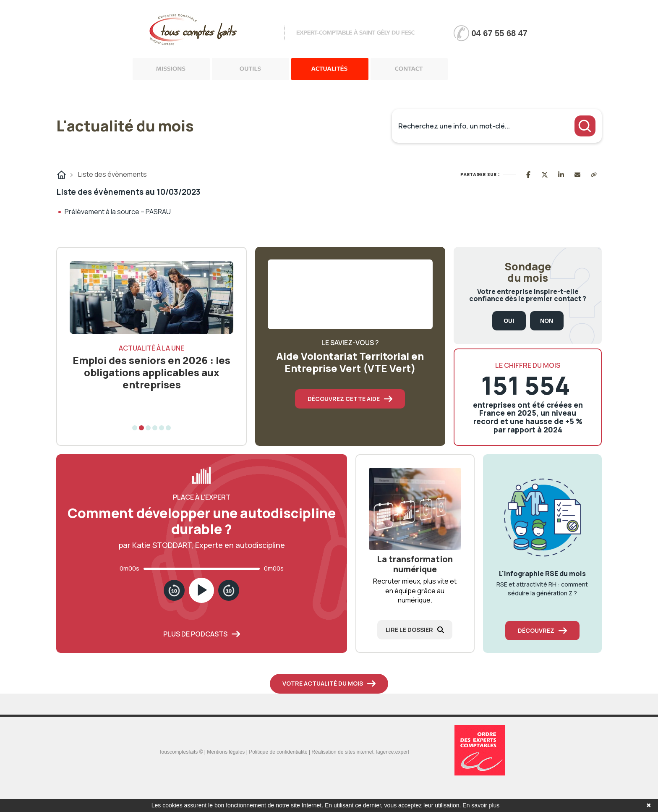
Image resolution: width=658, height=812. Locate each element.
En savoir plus (481, 805)
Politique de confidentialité (278, 752)
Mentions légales (226, 752)
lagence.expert (393, 752)
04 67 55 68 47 (500, 33)
